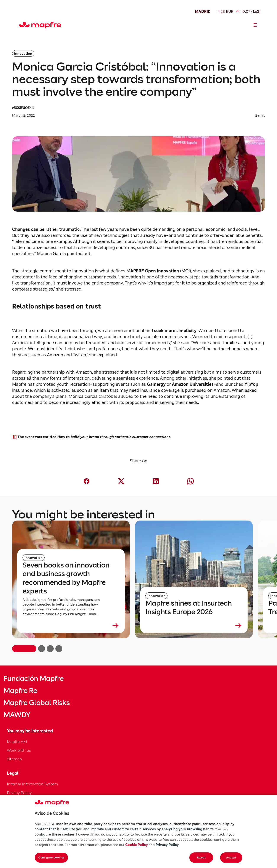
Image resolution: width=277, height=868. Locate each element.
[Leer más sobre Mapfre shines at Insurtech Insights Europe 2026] (194, 625)
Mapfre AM (17, 742)
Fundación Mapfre (34, 678)
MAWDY (17, 715)
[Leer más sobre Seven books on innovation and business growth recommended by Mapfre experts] (71, 625)
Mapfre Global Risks (37, 703)
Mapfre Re (20, 691)
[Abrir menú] (255, 25)
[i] (15, 437)
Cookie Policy (137, 845)
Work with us (19, 750)
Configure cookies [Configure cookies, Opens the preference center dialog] (51, 858)
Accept (231, 858)
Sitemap (14, 759)
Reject (201, 858)
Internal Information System (32, 784)
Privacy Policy (19, 793)
